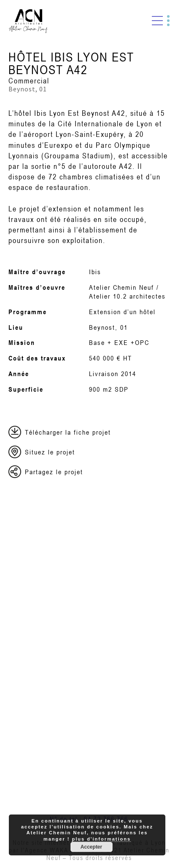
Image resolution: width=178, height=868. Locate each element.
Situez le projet (50, 452)
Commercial (29, 81)
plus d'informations (101, 839)
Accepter (91, 847)
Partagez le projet (54, 472)
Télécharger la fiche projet (68, 432)
